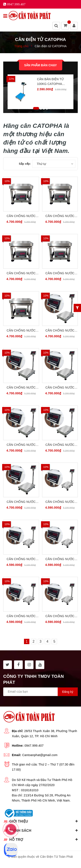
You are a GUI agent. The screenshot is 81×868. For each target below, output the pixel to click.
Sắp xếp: (25, 164)
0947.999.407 (34, 746)
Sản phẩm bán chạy (41, 65)
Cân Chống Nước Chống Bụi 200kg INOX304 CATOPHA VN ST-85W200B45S (60, 445)
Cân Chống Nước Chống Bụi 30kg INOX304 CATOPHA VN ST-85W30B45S (60, 331)
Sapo (50, 862)
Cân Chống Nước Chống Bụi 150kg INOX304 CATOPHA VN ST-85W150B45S (21, 445)
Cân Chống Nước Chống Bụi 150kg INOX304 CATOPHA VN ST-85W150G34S (60, 274)
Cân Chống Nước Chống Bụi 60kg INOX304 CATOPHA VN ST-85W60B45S (21, 388)
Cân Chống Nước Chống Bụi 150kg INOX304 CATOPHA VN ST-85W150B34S (21, 616)
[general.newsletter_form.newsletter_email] (40, 692)
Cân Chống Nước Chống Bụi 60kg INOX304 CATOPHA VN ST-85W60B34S (21, 559)
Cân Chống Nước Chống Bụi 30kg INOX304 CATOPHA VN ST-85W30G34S (21, 216)
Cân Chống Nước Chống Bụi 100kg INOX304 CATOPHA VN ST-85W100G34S (21, 274)
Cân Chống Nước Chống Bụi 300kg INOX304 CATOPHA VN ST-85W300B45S (21, 502)
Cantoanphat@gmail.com (40, 755)
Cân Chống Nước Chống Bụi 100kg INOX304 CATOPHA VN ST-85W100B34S (60, 559)
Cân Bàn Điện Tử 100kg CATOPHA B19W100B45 (50, 82)
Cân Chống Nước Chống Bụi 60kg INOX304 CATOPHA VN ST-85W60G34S (60, 216)
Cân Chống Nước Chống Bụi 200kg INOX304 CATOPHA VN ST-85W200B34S (60, 616)
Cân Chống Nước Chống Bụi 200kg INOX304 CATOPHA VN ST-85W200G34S (21, 331)
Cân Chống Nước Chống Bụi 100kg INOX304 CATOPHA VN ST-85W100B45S (60, 388)
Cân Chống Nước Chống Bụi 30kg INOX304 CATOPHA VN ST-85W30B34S (60, 502)
